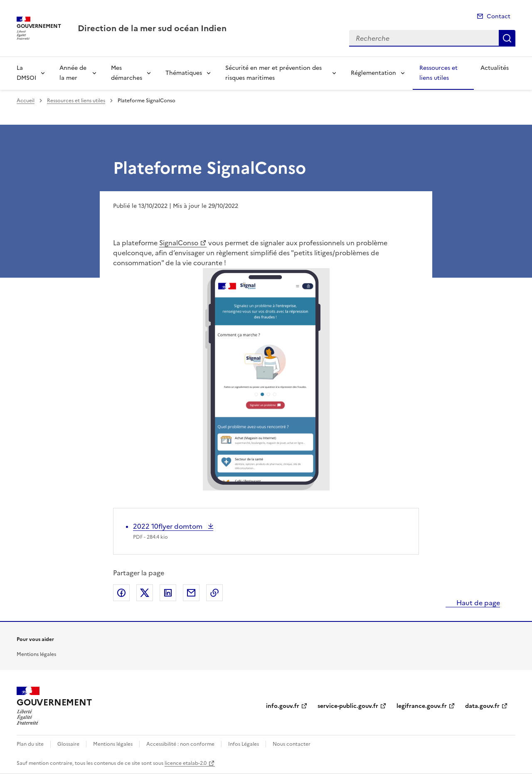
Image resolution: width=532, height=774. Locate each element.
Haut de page (477, 603)
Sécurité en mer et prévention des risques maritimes (273, 73)
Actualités (495, 68)
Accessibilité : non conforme (180, 744)
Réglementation (373, 73)
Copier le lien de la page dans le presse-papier (214, 593)
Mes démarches (127, 73)
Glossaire (68, 744)
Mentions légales (36, 654)
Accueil (26, 101)
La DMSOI (26, 73)
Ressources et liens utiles (438, 73)
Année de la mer (73, 73)
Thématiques (184, 73)
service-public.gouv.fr (348, 706)
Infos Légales (244, 744)
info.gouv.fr (283, 706)
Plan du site (30, 744)
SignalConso (179, 243)
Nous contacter (292, 744)
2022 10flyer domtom (169, 526)
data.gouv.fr (482, 706)
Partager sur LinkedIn (168, 593)
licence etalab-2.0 (186, 763)
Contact (499, 16)
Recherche (507, 38)
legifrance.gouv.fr (422, 706)
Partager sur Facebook (121, 593)
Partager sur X (145, 593)
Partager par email (191, 593)
